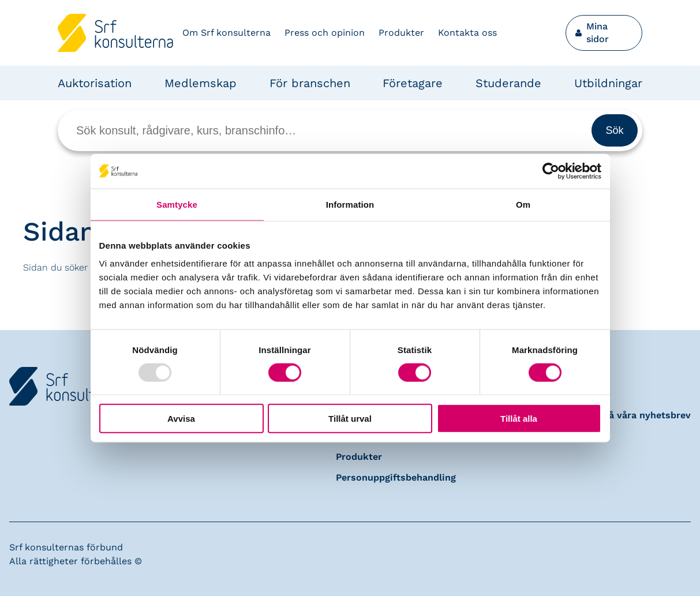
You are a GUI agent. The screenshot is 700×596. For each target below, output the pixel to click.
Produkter (401, 33)
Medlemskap (201, 83)
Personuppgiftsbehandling (396, 477)
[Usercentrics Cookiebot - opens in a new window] (551, 171)
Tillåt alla (519, 419)
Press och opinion (325, 33)
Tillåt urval (350, 419)
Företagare (413, 83)
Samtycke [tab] (177, 204)
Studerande (508, 83)
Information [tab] (350, 204)
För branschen (310, 83)
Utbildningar (608, 83)
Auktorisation (95, 83)
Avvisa (181, 419)
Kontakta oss (467, 33)
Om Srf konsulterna (227, 33)
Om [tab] (523, 204)
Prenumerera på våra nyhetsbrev (616, 415)
